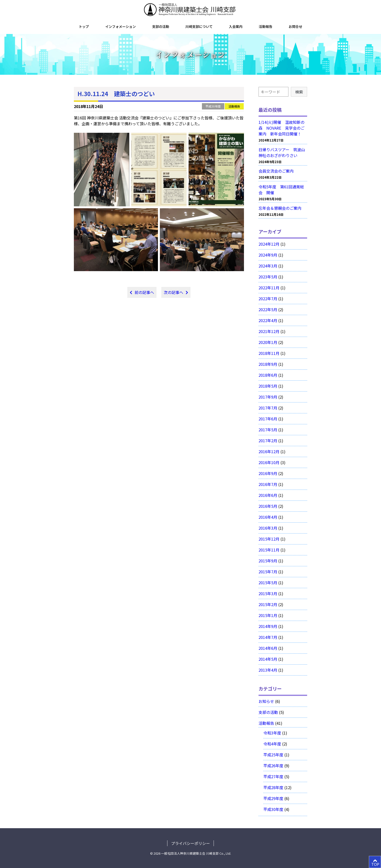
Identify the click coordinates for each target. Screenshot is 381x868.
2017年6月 (268, 419)
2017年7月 (268, 408)
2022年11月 (269, 288)
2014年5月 (268, 659)
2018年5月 (268, 386)
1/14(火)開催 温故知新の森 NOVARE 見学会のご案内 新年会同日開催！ (281, 128)
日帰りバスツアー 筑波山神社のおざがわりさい (282, 152)
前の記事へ (144, 292)
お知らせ (266, 701)
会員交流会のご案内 (276, 171)
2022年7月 (268, 299)
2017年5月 (268, 430)
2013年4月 (268, 670)
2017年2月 (268, 441)
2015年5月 (268, 583)
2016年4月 (268, 517)
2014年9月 (268, 626)
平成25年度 (273, 755)
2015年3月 (268, 593)
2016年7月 (268, 484)
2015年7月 (268, 572)
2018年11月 (269, 353)
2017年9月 (268, 397)
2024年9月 (268, 255)
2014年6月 (268, 648)
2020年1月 (268, 342)
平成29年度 (273, 798)
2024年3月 (268, 266)
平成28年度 (273, 787)
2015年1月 (268, 615)
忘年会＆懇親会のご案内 (280, 208)
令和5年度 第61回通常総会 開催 (281, 190)
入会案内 (236, 26)
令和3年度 (272, 733)
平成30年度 (213, 106)
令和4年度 (272, 744)
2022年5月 (268, 309)
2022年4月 (268, 320)
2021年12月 (269, 331)
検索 (299, 92)
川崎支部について (199, 26)
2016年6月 (268, 495)
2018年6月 (268, 375)
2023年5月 (268, 277)
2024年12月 (269, 244)
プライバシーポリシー (190, 843)
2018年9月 (268, 364)
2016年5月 (268, 506)
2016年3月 (268, 528)
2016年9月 (268, 473)
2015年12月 (269, 539)
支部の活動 (161, 26)
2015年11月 (269, 550)
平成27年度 (273, 776)
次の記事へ (173, 292)
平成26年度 (273, 766)
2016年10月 (269, 462)
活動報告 (266, 26)
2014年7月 (268, 637)
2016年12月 (269, 451)
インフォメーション (121, 26)
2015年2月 (268, 604)
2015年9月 (268, 561)
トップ (84, 26)
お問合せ (295, 26)
